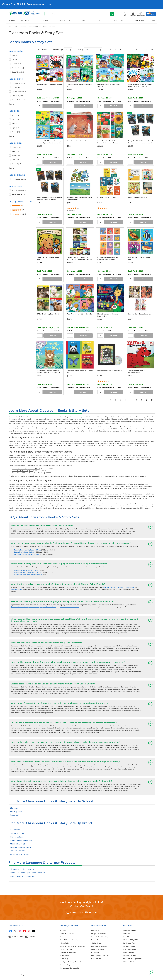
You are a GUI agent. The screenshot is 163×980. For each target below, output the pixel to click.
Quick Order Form (129, 943)
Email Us (93, 912)
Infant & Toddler (65, 20)
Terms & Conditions (66, 949)
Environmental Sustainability (70, 968)
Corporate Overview (67, 934)
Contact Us (95, 931)
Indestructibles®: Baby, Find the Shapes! (28, 575)
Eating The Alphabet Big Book (23, 471)
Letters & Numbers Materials (23, 876)
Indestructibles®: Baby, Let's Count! (26, 570)
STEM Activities (129, 952)
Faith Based (127, 934)
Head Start (127, 937)
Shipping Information (98, 934)
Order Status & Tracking (100, 937)
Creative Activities (129, 956)
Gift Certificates (97, 943)
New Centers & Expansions (132, 959)
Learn (84, 20)
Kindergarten (16, 811)
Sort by (81, 50)
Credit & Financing (98, 949)
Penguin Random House (70, 443)
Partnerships (64, 956)
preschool (112, 441)
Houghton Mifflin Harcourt (22, 840)
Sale (153, 20)
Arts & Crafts (26, 20)
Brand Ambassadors (130, 949)
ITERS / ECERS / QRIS (130, 940)
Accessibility (64, 959)
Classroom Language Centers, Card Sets (28, 873)
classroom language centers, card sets (43, 607)
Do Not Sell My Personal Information (72, 946)
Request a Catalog (130, 931)
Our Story (63, 931)
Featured (12, 20)
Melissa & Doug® (88, 443)
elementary (130, 441)
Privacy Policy (64, 943)
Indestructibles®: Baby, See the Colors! (27, 573)
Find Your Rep (96, 959)
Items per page (58, 50)
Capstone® (15, 830)
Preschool (14, 815)
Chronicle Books (17, 833)
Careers (62, 937)
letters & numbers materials (69, 607)
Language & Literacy (35, 27)
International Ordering (99, 946)
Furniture (45, 20)
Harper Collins (16, 837)
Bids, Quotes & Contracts (100, 956)
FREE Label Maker (129, 962)
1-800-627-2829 (77, 912)
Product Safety (65, 965)
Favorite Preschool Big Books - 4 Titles (25, 469)
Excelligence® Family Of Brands (71, 962)
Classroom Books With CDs (22, 869)
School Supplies (118, 20)
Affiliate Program (129, 946)
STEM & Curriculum (20, 27)
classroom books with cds (20, 607)
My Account (95, 952)
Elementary (15, 808)
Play (99, 20)
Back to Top (151, 973)
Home (10, 27)
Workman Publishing (54, 443)
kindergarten (121, 441)
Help (125, 14)
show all (11, 104)
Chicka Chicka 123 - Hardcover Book (25, 473)
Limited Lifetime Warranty (69, 940)
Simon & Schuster (18, 851)
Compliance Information (68, 952)
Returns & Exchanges (99, 940)
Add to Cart (53, 106)
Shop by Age (139, 20)
